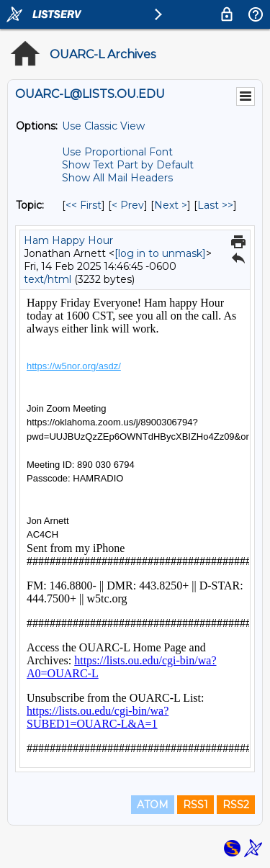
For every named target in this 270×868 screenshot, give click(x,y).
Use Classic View (103, 126)
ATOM (153, 805)
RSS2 (236, 805)
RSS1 (195, 805)
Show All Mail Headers (117, 178)
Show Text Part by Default (128, 165)
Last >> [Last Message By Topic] (215, 205)
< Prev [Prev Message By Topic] (128, 205)
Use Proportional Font (117, 152)
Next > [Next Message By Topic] (171, 205)
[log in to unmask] (160, 253)
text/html (48, 279)
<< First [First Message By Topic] (84, 205)
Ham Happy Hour (68, 240)
